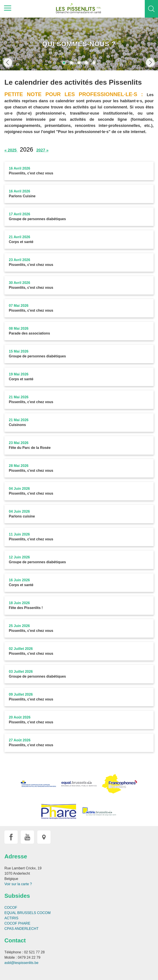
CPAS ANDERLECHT (21, 929)
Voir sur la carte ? (18, 884)
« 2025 (11, 150)
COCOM (44, 913)
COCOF (11, 908)
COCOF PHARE (17, 923)
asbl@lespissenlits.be (21, 963)
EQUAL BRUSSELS (20, 913)
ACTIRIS (11, 918)
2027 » (42, 150)
